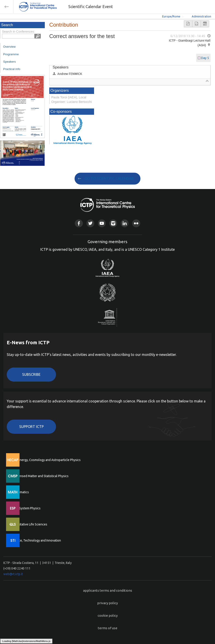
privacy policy (107, 603)
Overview (9, 47)
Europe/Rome (171, 16)
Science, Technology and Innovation (36, 540)
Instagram (113, 223)
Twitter (90, 223)
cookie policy (108, 615)
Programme (11, 54)
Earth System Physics (26, 508)
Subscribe (31, 374)
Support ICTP (31, 427)
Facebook (79, 223)
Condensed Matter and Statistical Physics (40, 476)
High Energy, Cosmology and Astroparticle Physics (46, 460)
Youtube (102, 223)
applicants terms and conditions (108, 590)
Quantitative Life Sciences (29, 524)
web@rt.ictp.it (13, 574)
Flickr (136, 223)
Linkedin (125, 223)
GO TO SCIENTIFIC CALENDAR (109, 179)
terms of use (108, 628)
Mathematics (20, 492)
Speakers (9, 62)
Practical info (12, 69)
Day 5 (205, 58)
